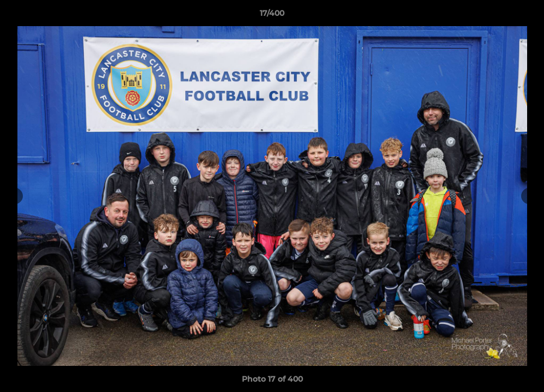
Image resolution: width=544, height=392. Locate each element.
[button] (524, 16)
